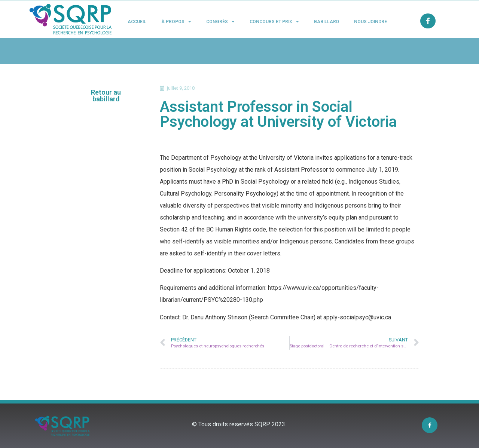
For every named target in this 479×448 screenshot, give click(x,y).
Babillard (327, 22)
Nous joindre (370, 22)
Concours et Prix (274, 22)
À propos (176, 22)
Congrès (220, 22)
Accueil (137, 22)
